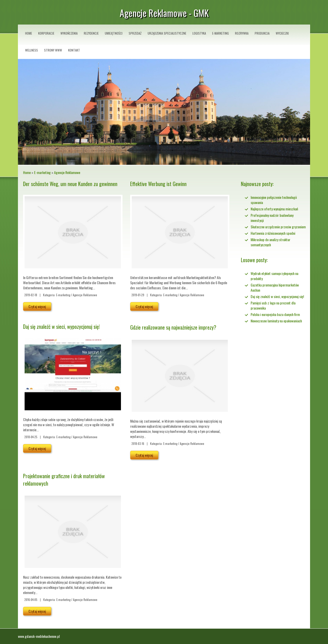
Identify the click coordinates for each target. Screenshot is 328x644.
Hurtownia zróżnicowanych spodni (273, 233)
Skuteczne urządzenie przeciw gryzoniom (278, 227)
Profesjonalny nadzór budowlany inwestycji (272, 218)
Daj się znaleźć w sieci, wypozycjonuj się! (61, 326)
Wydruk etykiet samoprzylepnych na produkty (274, 276)
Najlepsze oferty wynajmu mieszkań (274, 209)
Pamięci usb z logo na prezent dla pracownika (273, 305)
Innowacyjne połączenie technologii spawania (274, 200)
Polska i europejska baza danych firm (275, 314)
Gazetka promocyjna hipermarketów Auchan (275, 287)
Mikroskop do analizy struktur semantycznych (270, 242)
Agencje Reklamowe (67, 172)
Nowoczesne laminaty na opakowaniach (276, 321)
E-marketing (42, 172)
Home (27, 172)
